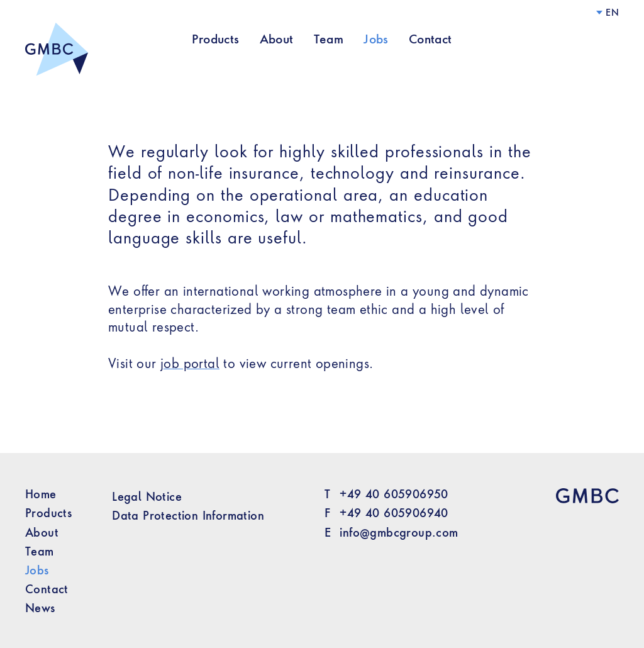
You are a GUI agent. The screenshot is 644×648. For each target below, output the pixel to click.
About (277, 39)
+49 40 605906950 (394, 494)
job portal (190, 363)
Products (215, 39)
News (40, 608)
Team (329, 39)
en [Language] (612, 12)
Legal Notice (147, 496)
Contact (430, 39)
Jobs (376, 39)
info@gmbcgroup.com (399, 532)
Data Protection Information (188, 515)
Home (41, 494)
